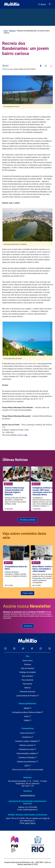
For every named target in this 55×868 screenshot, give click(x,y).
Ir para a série (27, 593)
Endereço (28, 777)
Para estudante (27, 680)
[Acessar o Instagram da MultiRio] (14, 649)
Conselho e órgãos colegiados (28, 741)
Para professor (28, 676)
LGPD (28, 766)
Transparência (27, 728)
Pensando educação (28, 692)
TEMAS (27, 720)
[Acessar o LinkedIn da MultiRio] (50, 649)
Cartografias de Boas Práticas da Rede (27, 712)
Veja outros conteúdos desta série (24, 536)
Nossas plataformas (27, 704)
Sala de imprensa (27, 668)
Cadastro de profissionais (28, 762)
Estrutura (28, 664)
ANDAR (28, 708)
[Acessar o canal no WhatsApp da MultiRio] (41, 649)
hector (28, 716)
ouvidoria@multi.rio (28, 795)
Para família (27, 684)
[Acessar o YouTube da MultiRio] (5, 649)
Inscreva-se (28, 626)
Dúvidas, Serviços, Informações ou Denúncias (28, 815)
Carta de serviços (27, 733)
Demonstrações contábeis (28, 753)
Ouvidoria (28, 791)
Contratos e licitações (28, 757)
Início (6, 31)
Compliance (28, 737)
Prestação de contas (28, 749)
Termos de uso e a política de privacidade (28, 770)
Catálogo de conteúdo (27, 672)
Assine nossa (27, 606)
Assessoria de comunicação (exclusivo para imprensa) (27, 802)
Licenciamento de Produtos (27, 696)
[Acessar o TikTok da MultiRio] (23, 649)
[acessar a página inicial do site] (12, 4)
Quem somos (28, 661)
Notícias (12, 31)
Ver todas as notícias (28, 520)
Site (28, 656)
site (26, 435)
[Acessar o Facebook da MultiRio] (32, 649)
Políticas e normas (27, 745)
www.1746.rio (30, 823)
